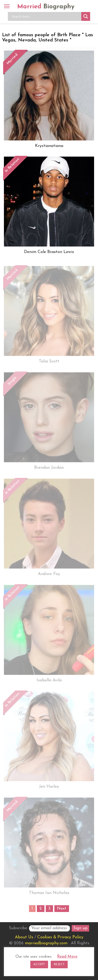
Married (46, 7)
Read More (67, 957)
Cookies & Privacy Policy (60, 937)
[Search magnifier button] (86, 16)
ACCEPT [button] (39, 964)
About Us (24, 937)
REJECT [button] (59, 964)
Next (62, 909)
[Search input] (46, 16)
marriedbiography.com (46, 943)
